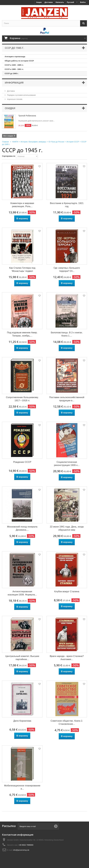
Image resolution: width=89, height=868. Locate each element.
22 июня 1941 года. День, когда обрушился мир (67, 528)
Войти (83, 2)
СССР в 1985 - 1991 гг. (14, 69)
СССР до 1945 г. (12, 73)
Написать (60, 2)
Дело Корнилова (22, 721)
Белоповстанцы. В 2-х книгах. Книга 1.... (67, 334)
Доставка (49, 2)
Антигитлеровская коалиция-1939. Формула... (22, 593)
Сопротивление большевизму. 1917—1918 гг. (22, 399)
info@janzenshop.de (21, 850)
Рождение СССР (22, 462)
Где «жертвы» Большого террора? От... (67, 269)
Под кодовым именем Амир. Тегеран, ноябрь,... (22, 334)
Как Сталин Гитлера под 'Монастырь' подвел (22, 269)
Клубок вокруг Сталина (67, 591)
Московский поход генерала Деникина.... (22, 528)
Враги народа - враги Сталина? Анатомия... (67, 658)
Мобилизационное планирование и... (22, 787)
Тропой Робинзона (27, 116)
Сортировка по (9, 156)
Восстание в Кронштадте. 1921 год (67, 205)
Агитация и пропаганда (15, 57)
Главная (5, 142)
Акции (39, 2)
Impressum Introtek (14, 99)
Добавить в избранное (39, 167)
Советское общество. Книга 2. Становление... (67, 722)
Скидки (10, 108)
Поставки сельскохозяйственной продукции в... (67, 399)
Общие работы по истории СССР (19, 61)
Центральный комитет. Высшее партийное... (22, 658)
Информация (14, 83)
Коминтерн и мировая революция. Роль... (22, 205)
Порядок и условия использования (21, 95)
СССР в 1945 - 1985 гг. (14, 65)
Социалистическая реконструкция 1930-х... (67, 464)
